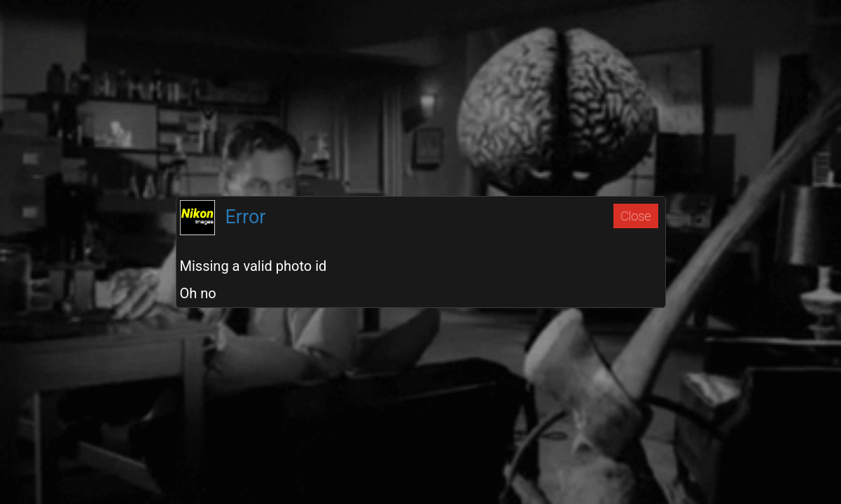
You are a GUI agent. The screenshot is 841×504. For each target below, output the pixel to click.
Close (635, 216)
